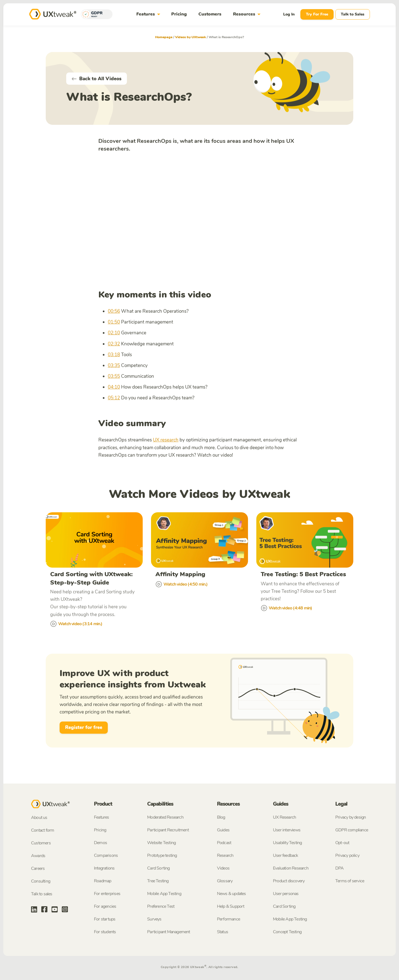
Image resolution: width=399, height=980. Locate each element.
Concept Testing (287, 932)
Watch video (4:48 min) (286, 608)
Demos (100, 843)
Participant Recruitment (168, 830)
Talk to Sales (353, 14)
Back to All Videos (97, 79)
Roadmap (103, 881)
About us (39, 818)
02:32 (114, 344)
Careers (38, 869)
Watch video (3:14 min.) (76, 624)
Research (225, 856)
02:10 (114, 333)
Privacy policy (347, 856)
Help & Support (231, 907)
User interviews (287, 830)
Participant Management (168, 932)
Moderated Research (165, 818)
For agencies (105, 907)
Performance (228, 919)
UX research (166, 440)
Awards (38, 856)
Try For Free (317, 14)
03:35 (114, 365)
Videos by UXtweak (190, 37)
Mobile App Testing (164, 894)
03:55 (114, 376)
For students (105, 932)
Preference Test (161, 907)
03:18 (114, 355)
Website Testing (161, 843)
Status (222, 932)
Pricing (179, 14)
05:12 (114, 398)
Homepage (164, 37)
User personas (286, 894)
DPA (340, 868)
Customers (210, 14)
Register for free (84, 728)
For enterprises (107, 894)
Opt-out (342, 843)
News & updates (232, 894)
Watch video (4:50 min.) (182, 584)
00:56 (114, 311)
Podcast (224, 843)
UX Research (284, 818)
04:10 (114, 387)
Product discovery (289, 881)
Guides (223, 830)
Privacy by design (351, 818)
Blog (221, 818)
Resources (248, 14)
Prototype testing (162, 856)
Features (149, 14)
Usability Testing (287, 843)
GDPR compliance (352, 830)
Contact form (43, 831)
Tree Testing (158, 881)
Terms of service (350, 881)
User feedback (286, 856)
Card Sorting (158, 868)
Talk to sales (42, 894)
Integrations (104, 868)
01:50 (114, 322)
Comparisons (106, 856)
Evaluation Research (291, 868)
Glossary (225, 881)
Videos (223, 868)
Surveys (154, 919)
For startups (105, 919)
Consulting (41, 882)
